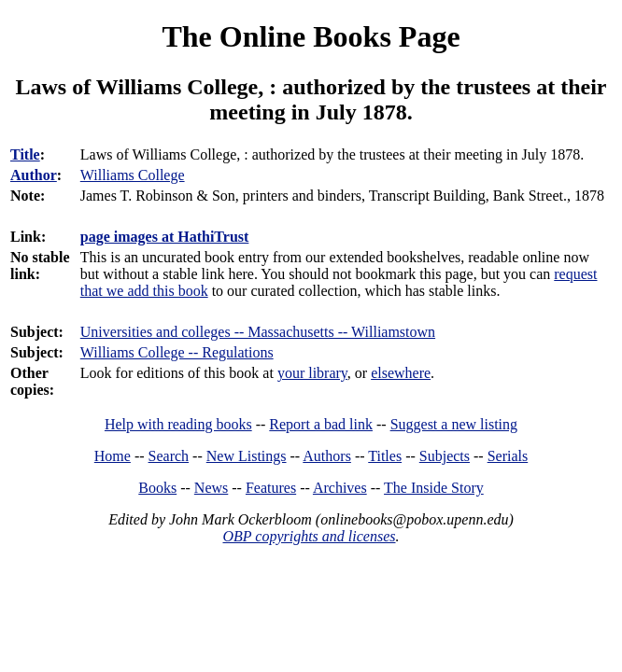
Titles (385, 456)
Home (113, 456)
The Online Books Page (311, 36)
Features (271, 488)
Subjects (445, 456)
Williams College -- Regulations (177, 352)
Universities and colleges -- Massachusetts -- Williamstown (258, 332)
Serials (508, 456)
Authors (327, 456)
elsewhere (401, 373)
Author (34, 175)
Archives (340, 488)
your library (312, 373)
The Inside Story (434, 488)
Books (157, 488)
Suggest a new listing (454, 424)
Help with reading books (178, 424)
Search (169, 456)
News (211, 488)
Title (25, 154)
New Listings (247, 456)
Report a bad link (321, 424)
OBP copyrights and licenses (309, 536)
